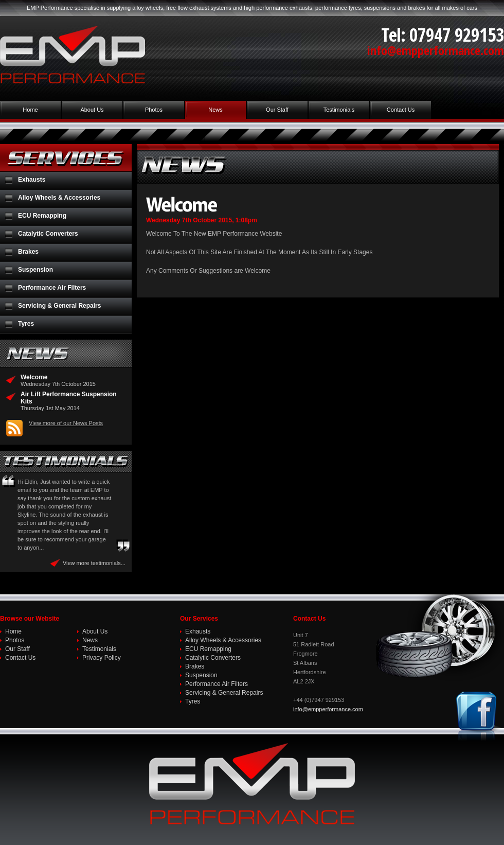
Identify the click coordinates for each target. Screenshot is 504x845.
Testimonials (339, 110)
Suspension (35, 270)
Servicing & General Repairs (59, 306)
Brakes (28, 252)
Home (30, 110)
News (215, 110)
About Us (92, 110)
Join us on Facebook (478, 716)
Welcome (34, 377)
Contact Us (401, 110)
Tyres (26, 324)
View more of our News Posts (66, 423)
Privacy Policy (102, 658)
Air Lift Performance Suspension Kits (69, 398)
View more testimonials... (94, 563)
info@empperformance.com (436, 50)
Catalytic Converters (48, 234)
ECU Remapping (42, 216)
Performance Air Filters (52, 288)
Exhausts (32, 180)
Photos (154, 110)
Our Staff (277, 110)
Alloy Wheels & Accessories (59, 198)
